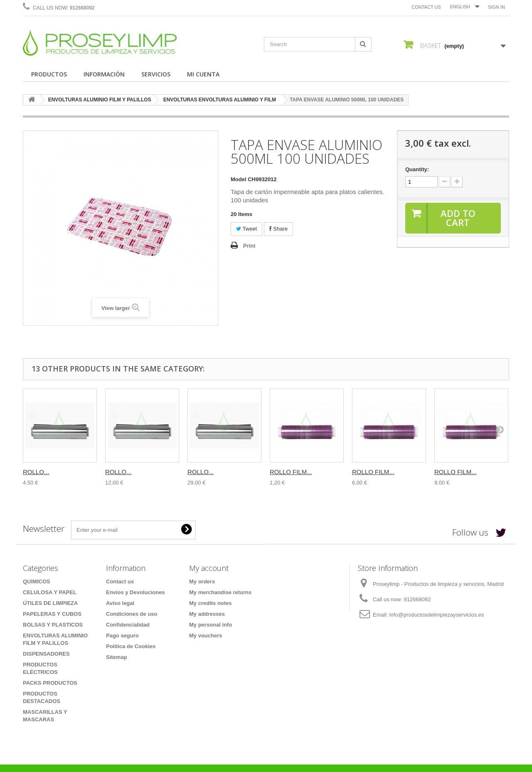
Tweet (246, 229)
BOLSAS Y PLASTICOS (53, 625)
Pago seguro (122, 636)
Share (278, 229)
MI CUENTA (203, 74)
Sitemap (117, 657)
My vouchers (206, 636)
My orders (202, 581)
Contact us (426, 7)
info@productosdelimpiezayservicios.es (437, 615)
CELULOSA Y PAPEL (50, 592)
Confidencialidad (128, 625)
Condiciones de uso (132, 614)
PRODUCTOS (49, 74)
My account (209, 568)
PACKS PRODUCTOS (50, 683)
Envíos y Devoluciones (135, 592)
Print (249, 246)
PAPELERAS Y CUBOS (52, 614)
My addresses (207, 614)
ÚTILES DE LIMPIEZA (50, 603)
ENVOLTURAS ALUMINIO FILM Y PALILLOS (100, 100)
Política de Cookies (131, 646)
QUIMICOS (37, 581)
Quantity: (417, 169)
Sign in (496, 7)
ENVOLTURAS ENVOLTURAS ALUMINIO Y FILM (220, 100)
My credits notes (211, 603)
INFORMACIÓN (104, 74)
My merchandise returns (220, 592)
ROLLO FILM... (291, 472)
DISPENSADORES (46, 654)
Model (239, 179)
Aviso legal (120, 603)
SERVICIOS (156, 74)
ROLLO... (36, 472)
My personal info (211, 625)
